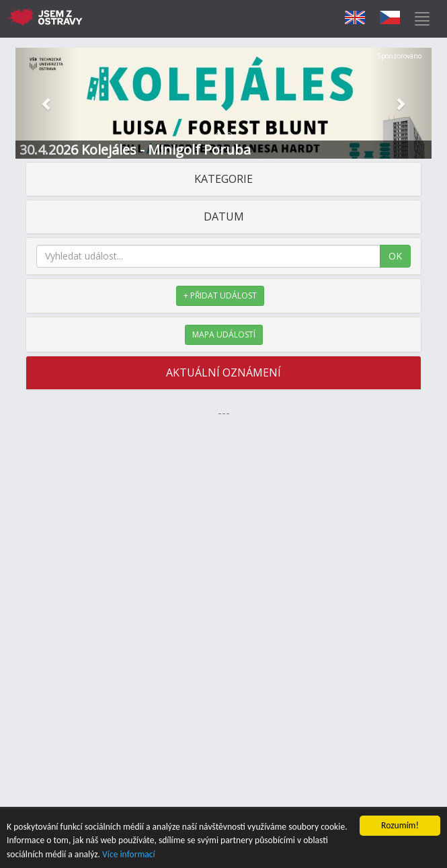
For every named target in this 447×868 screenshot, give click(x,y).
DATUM (224, 216)
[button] (47, 103)
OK (395, 256)
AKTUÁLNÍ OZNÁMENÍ (223, 372)
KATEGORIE (223, 179)
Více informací (129, 855)
